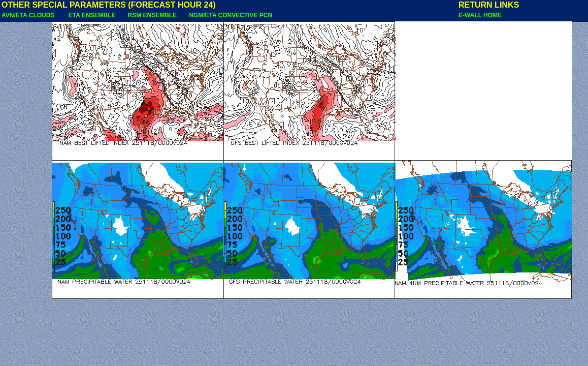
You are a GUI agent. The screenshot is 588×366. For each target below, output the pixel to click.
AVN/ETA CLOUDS (29, 15)
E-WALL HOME (480, 15)
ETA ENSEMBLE (92, 15)
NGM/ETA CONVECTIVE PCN (231, 15)
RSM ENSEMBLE (152, 15)
